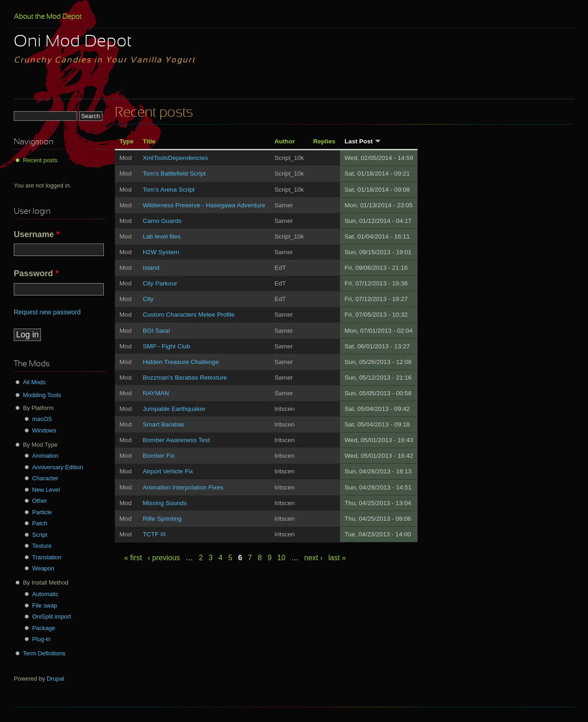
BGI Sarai (156, 331)
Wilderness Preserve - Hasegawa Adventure (204, 205)
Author (285, 141)
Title (149, 141)
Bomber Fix (159, 456)
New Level (46, 490)
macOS (42, 419)
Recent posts (40, 160)
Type (127, 141)
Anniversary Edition (58, 467)
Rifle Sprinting (162, 519)
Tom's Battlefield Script (174, 173)
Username (37, 234)
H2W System (161, 252)
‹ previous (164, 558)
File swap (45, 605)
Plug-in (41, 639)
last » (337, 558)
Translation (47, 557)
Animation (45, 456)
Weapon (43, 568)
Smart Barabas (164, 424)
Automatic (45, 594)
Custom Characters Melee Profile (189, 315)
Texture (42, 546)
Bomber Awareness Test (176, 440)
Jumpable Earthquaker (174, 409)
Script (40, 535)
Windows (44, 430)
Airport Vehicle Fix (168, 471)
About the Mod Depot (48, 17)
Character (45, 478)
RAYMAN (156, 393)
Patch (40, 523)
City (148, 299)
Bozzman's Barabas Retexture (185, 378)
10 (282, 558)
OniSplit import (52, 617)
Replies (324, 141)
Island (151, 268)
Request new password (47, 312)
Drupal (56, 679)
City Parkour (160, 283)
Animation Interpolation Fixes (183, 487)
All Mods (34, 382)
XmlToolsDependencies (175, 158)
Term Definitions (44, 653)
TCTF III (154, 534)
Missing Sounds (165, 503)
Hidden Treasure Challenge (181, 362)
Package (44, 628)
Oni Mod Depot (73, 42)
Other (40, 501)
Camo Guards (162, 221)
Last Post (363, 141)
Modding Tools (42, 395)
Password (36, 273)
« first (133, 558)
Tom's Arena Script (169, 190)
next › (313, 558)
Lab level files (162, 236)
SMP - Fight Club (167, 346)
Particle (42, 512)
